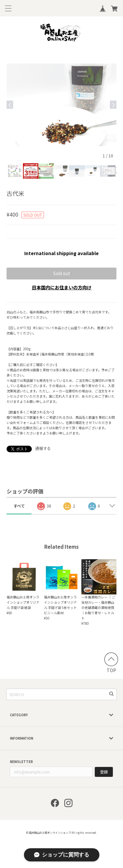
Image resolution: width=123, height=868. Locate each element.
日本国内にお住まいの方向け (62, 287)
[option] (61, 105)
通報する (43, 448)
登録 (104, 772)
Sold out (62, 273)
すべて (19, 506)
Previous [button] (10, 105)
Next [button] (113, 105)
